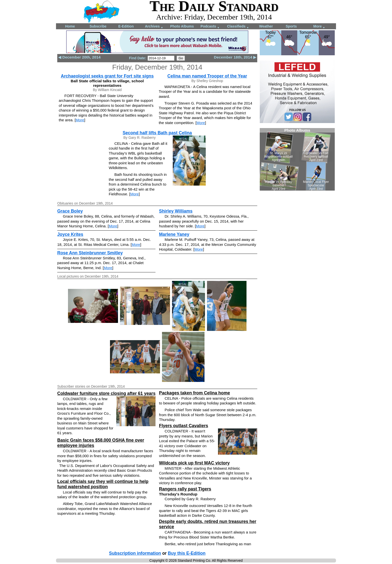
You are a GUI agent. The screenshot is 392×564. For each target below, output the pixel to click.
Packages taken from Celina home (194, 393)
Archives (154, 27)
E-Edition (126, 26)
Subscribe (98, 26)
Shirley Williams (176, 211)
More (319, 27)
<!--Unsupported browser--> (297, 159)
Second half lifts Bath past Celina (157, 133)
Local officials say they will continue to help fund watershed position (103, 484)
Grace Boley (70, 211)
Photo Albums (182, 26)
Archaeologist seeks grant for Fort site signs (107, 76)
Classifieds (238, 27)
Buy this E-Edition (187, 553)
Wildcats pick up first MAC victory (194, 463)
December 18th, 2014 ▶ (235, 57)
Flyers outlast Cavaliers (183, 426)
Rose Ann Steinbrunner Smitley (90, 253)
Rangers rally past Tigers (185, 489)
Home (70, 26)
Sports (291, 26)
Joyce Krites (70, 234)
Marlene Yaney (174, 234)
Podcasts (210, 27)
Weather (266, 26)
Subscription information (135, 553)
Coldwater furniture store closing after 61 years (106, 393)
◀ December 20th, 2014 (79, 57)
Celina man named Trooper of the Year (207, 76)
